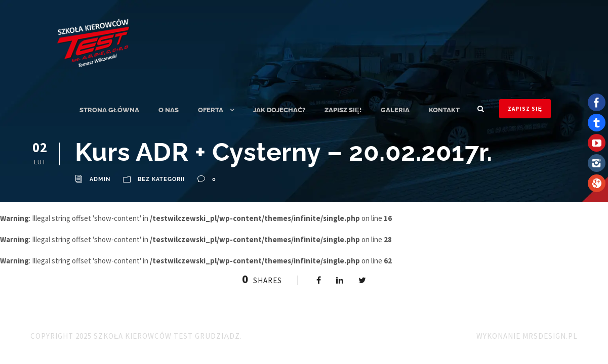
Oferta (211, 110)
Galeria (395, 110)
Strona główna (109, 110)
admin (100, 179)
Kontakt (444, 110)
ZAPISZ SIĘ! (343, 110)
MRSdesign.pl (550, 336)
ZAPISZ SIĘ (525, 109)
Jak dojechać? (279, 110)
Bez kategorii (161, 179)
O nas (169, 110)
